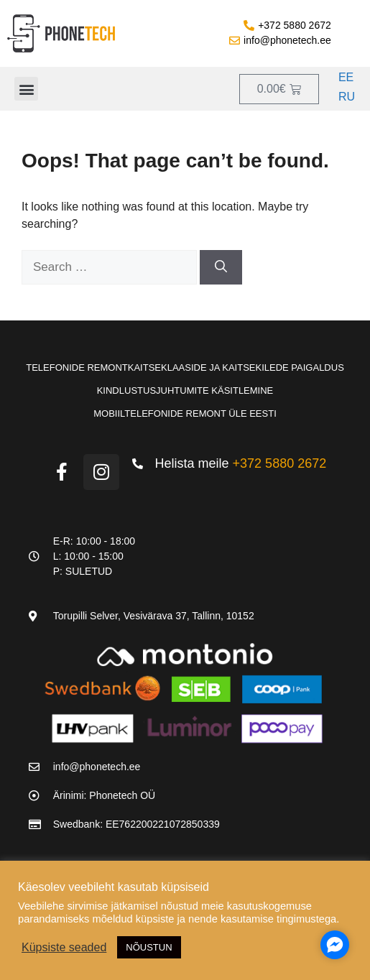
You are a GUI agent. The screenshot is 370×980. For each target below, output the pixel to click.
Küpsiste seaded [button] (64, 947)
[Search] (221, 267)
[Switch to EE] (345, 78)
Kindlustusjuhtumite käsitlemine (185, 390)
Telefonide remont (77, 367)
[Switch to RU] (345, 98)
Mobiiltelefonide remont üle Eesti (185, 413)
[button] (26, 89)
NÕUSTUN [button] (149, 947)
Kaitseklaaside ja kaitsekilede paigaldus (236, 367)
